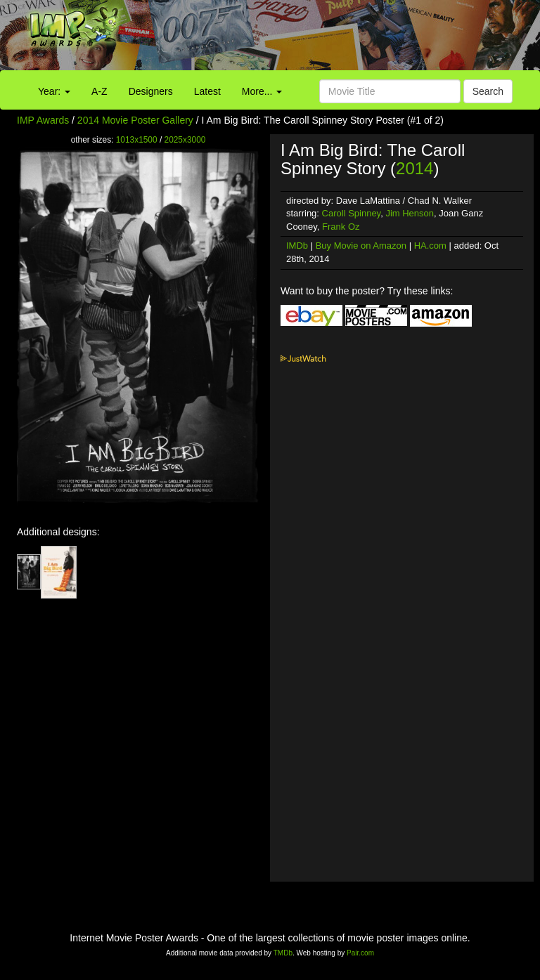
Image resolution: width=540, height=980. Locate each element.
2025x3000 (185, 140)
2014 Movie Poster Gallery (135, 120)
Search (488, 91)
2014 (414, 168)
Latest (207, 91)
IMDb (297, 246)
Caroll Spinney (352, 213)
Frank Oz (341, 227)
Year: (54, 91)
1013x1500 (137, 140)
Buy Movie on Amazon (361, 246)
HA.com (430, 246)
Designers (151, 91)
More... (262, 91)
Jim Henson (410, 213)
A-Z (99, 91)
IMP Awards (43, 120)
